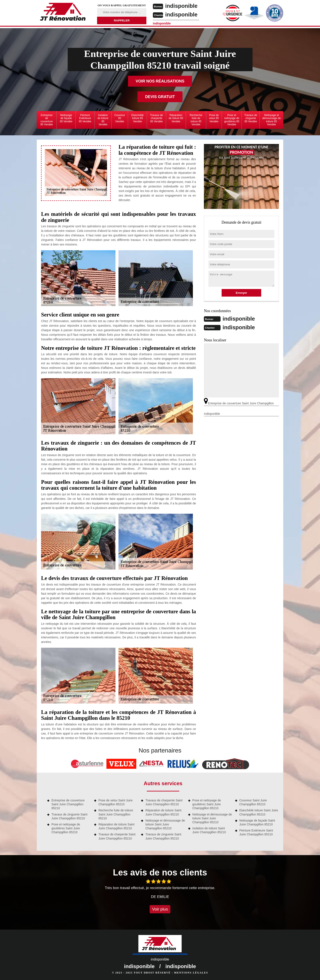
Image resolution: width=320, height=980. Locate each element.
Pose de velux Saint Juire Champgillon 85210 (115, 802)
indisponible (182, 6)
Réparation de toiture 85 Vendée (176, 118)
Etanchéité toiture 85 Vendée (138, 118)
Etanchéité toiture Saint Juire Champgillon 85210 (259, 812)
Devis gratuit (160, 97)
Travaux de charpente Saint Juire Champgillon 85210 (117, 836)
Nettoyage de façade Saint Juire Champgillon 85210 (257, 822)
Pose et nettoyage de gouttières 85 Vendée (232, 120)
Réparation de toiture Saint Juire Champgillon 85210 (116, 826)
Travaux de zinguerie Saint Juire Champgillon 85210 (69, 816)
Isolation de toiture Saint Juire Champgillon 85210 (209, 830)
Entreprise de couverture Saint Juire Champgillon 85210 (68, 804)
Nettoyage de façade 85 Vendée (66, 118)
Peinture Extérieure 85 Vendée (85, 118)
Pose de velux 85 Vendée (214, 118)
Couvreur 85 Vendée (120, 118)
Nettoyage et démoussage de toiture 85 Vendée (271, 120)
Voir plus (160, 909)
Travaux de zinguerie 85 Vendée (251, 118)
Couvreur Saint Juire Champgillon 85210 (253, 802)
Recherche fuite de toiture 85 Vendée (196, 120)
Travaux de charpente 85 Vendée (157, 118)
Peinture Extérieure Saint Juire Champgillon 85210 (256, 832)
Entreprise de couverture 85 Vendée (47, 120)
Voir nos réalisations (160, 81)
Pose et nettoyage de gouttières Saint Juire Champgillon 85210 (66, 828)
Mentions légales (191, 973)
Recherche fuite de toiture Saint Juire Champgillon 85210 (116, 814)
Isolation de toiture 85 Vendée (103, 120)
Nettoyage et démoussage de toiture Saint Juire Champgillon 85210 (165, 824)
